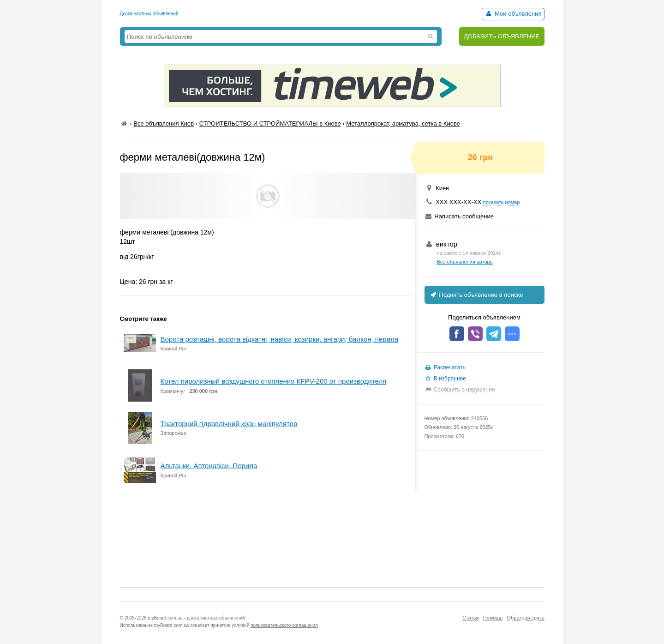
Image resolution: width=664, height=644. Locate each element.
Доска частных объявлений (149, 14)
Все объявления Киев (164, 123)
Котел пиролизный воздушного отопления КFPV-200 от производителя (274, 381)
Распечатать (450, 367)
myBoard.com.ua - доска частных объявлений (196, 618)
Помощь (493, 618)
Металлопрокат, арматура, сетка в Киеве (403, 123)
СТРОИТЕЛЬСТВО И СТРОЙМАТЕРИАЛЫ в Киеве (270, 123)
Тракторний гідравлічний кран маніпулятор (229, 424)
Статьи (471, 618)
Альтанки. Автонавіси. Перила (209, 466)
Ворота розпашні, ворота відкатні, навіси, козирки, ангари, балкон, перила (280, 339)
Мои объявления (513, 14)
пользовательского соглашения (284, 625)
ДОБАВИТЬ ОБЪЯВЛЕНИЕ (502, 36)
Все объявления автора (465, 262)
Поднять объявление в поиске (476, 295)
